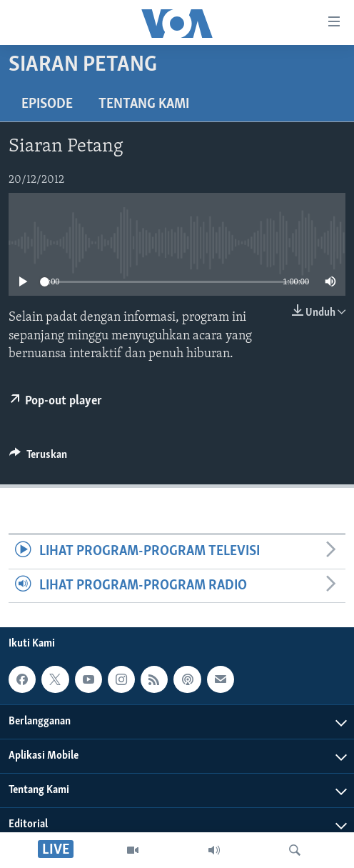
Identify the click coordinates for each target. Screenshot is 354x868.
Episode (47, 104)
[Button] (38, 458)
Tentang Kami (144, 104)
